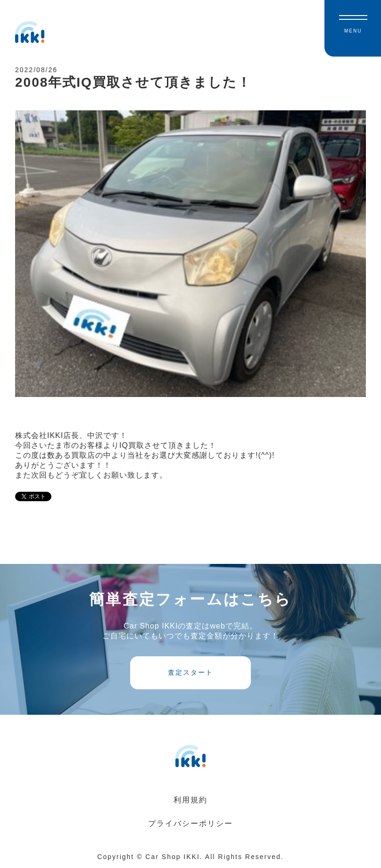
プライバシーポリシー (190, 823)
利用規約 (190, 800)
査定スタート (190, 672)
